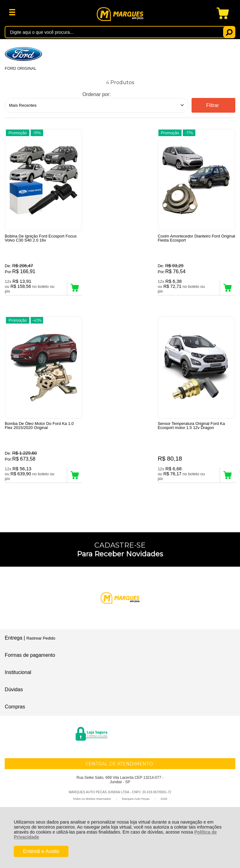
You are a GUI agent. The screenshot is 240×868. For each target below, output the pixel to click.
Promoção (17, 133)
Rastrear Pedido (41, 640)
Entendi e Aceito (41, 851)
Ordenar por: (97, 94)
